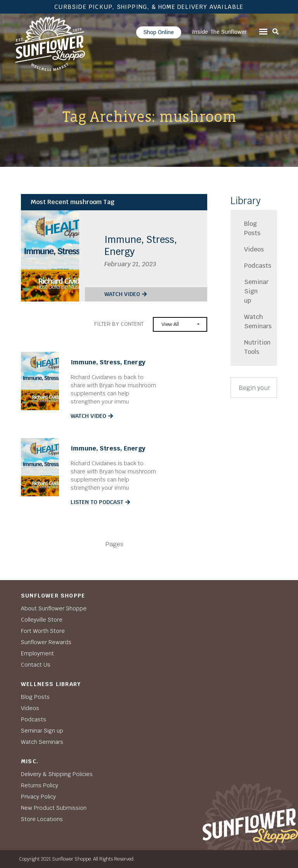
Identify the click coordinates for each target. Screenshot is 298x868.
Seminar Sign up (254, 291)
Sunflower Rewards (46, 642)
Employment (37, 653)
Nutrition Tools (254, 347)
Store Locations (42, 819)
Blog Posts (252, 228)
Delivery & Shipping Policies (57, 774)
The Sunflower (219, 32)
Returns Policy (40, 785)
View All (170, 324)
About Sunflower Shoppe (54, 608)
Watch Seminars (254, 321)
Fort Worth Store (43, 631)
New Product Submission (54, 808)
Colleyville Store (42, 620)
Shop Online (159, 32)
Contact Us (36, 665)
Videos (254, 249)
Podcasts (254, 266)
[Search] (254, 388)
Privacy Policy (38, 797)
